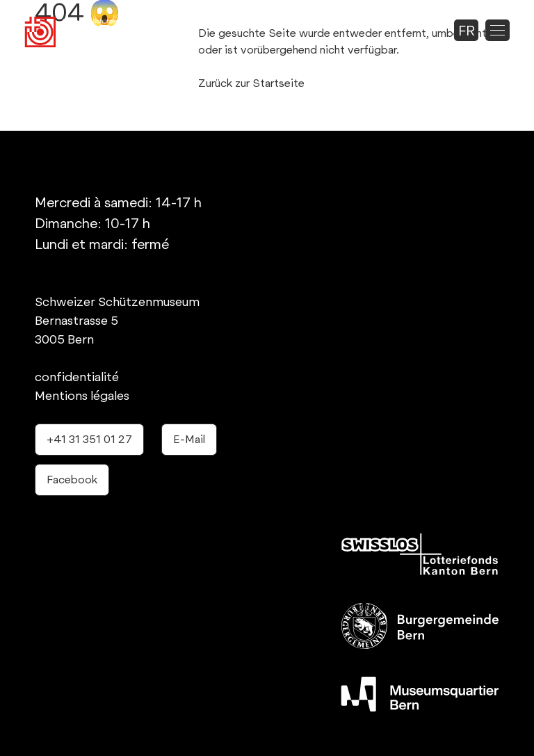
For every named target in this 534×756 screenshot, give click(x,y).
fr (467, 31)
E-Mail (189, 439)
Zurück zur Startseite (251, 83)
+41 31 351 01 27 (89, 439)
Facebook (72, 480)
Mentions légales (82, 395)
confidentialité (77, 377)
